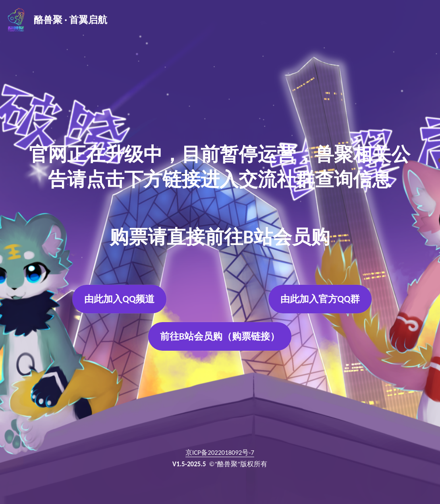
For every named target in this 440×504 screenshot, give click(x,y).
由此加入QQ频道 (119, 299)
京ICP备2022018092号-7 (220, 453)
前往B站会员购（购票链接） (220, 337)
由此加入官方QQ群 (320, 299)
